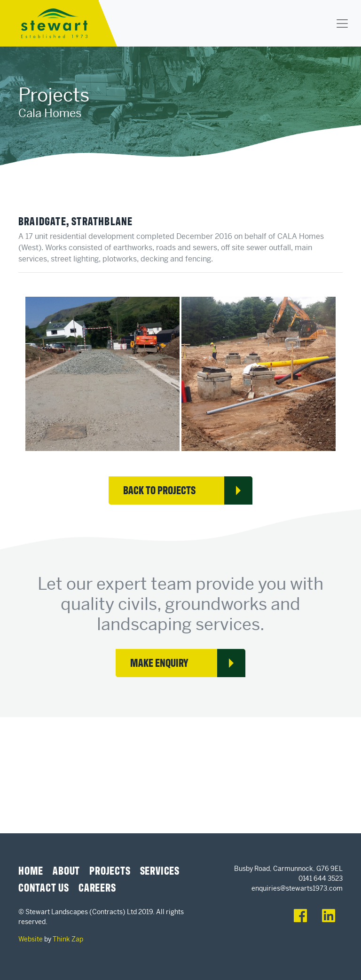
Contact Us (44, 887)
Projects (110, 870)
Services (160, 870)
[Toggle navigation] (342, 24)
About (66, 870)
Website (31, 939)
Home (31, 870)
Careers (97, 887)
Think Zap (68, 939)
